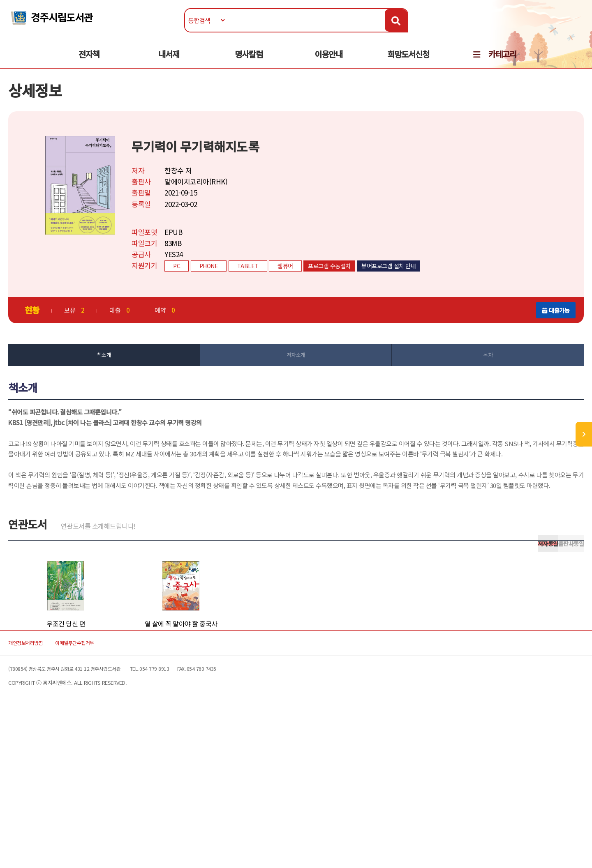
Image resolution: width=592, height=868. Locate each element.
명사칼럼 (249, 62)
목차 (461, 377)
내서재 (169, 62)
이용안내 (328, 62)
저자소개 (296, 377)
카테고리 (502, 62)
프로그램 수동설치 (370, 286)
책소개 (131, 377)
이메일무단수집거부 (141, 789)
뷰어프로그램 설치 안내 (430, 286)
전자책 (89, 62)
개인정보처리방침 (75, 789)
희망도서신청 (408, 62)
